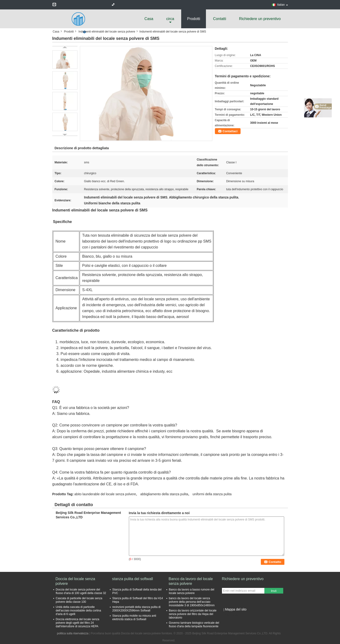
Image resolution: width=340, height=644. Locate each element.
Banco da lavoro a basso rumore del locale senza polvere (192, 591)
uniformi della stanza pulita (212, 494)
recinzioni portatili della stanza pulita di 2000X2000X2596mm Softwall (137, 609)
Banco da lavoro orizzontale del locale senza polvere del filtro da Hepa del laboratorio (193, 614)
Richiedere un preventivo (260, 19)
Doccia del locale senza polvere (75, 581)
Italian (282, 5)
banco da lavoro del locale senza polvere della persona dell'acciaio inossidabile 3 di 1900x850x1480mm (192, 602)
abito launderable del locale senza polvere (105, 494)
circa (170, 19)
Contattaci (230, 131)
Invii (274, 591)
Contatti (219, 19)
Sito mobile (230, 615)
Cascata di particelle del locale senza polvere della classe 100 (79, 600)
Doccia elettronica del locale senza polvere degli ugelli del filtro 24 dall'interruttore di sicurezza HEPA (78, 623)
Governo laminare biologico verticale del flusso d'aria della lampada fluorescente (194, 625)
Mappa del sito (236, 609)
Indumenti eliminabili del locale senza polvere (107, 32)
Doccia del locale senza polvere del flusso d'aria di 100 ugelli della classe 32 (81, 591)
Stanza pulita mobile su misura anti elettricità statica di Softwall (134, 617)
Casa (149, 19)
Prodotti (194, 19)
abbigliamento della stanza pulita (164, 494)
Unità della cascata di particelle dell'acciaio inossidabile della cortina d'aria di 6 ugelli (78, 611)
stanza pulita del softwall (133, 579)
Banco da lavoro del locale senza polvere (191, 581)
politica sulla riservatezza (73, 633)
